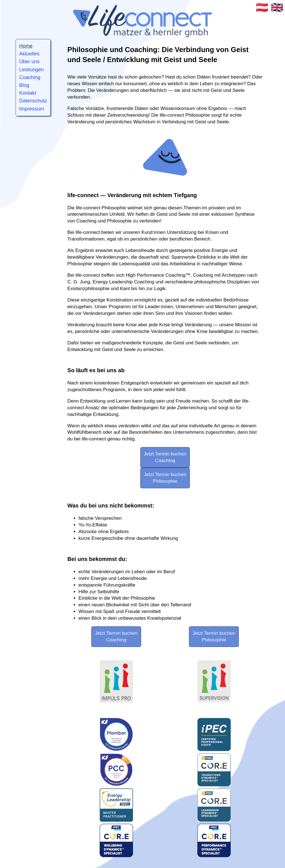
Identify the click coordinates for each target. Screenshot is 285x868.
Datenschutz (33, 101)
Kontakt (28, 93)
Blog (24, 85)
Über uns (29, 62)
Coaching (30, 77)
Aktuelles (29, 54)
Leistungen (31, 70)
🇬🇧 (277, 8)
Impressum (32, 109)
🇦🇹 (262, 8)
